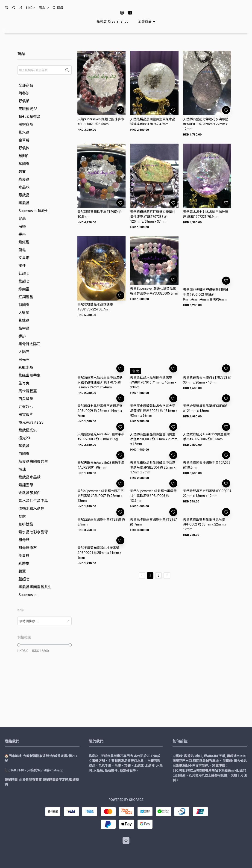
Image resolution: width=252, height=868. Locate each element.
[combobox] (44, 621)
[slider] (19, 645)
